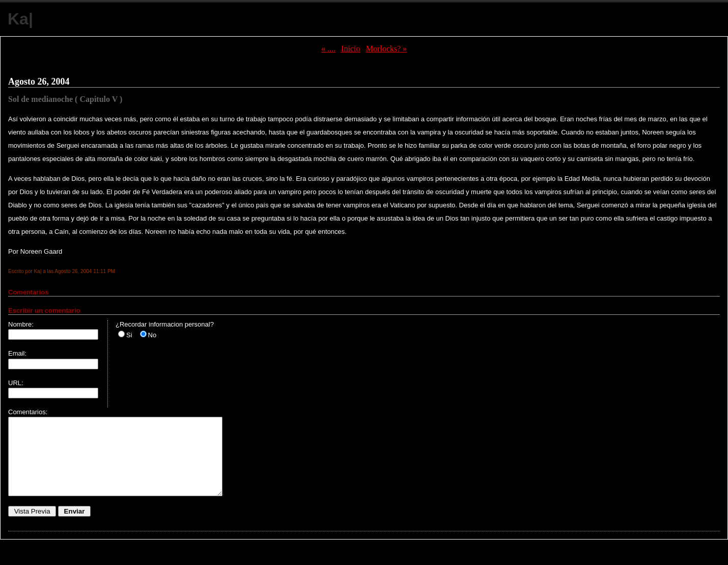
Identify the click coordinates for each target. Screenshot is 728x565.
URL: (16, 383)
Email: (17, 353)
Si (129, 335)
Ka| (20, 19)
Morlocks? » (386, 49)
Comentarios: (28, 412)
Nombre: (21, 324)
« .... (328, 49)
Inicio (351, 49)
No (152, 335)
